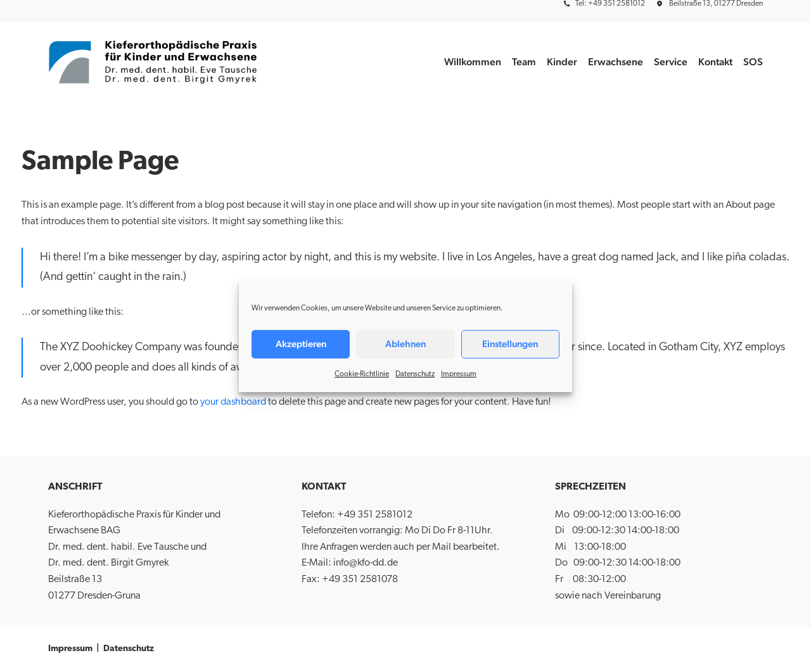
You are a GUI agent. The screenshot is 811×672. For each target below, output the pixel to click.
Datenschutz (415, 374)
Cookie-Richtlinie (362, 374)
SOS (753, 62)
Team (524, 62)
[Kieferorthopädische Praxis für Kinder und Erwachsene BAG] (154, 62)
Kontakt (715, 62)
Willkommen (473, 62)
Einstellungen (510, 344)
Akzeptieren (301, 344)
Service (671, 62)
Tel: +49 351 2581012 (610, 4)
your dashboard (233, 402)
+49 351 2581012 (375, 515)
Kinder (562, 62)
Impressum (459, 374)
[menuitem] (607, 4)
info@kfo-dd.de (366, 563)
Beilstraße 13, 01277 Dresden (716, 4)
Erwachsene (616, 62)
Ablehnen (405, 344)
